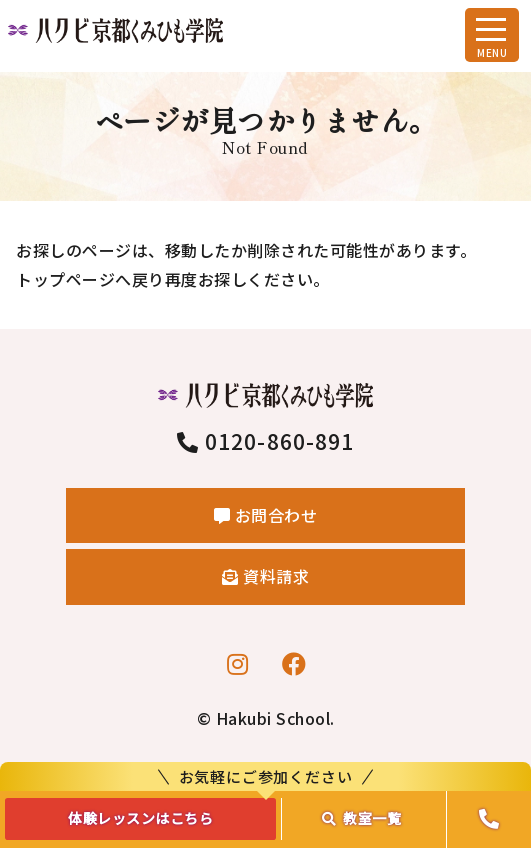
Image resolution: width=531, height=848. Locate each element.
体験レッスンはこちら (140, 818)
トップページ (65, 279)
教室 (362, 818)
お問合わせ (266, 515)
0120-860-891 (265, 441)
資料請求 (265, 576)
